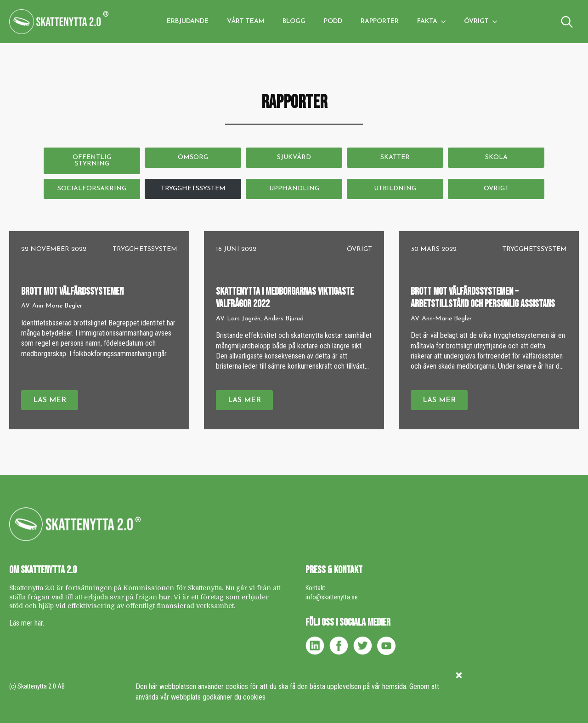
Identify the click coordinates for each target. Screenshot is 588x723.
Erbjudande (188, 21)
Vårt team (246, 21)
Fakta (427, 21)
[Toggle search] (567, 22)
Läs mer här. (27, 623)
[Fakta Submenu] (446, 22)
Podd (333, 21)
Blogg (294, 21)
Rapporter (380, 21)
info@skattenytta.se (332, 597)
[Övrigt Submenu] (498, 22)
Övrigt (476, 21)
